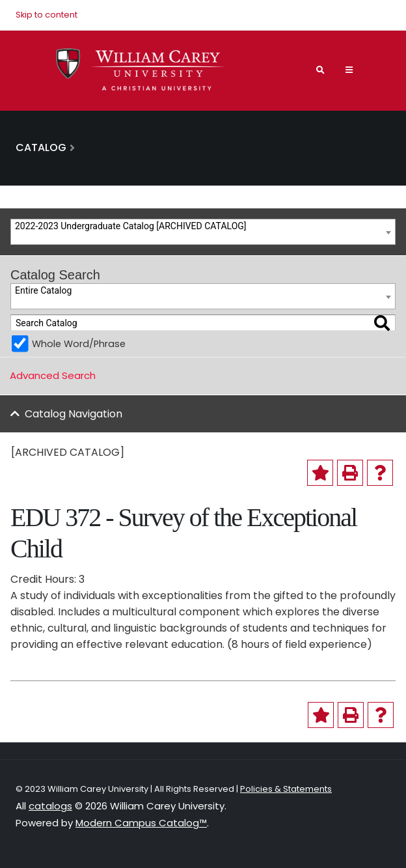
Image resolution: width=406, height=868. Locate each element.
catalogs (50, 806)
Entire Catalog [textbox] (43, 290)
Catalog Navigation (74, 414)
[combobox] (203, 232)
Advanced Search (53, 375)
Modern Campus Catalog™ (141, 823)
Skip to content (47, 15)
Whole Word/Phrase (79, 344)
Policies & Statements (286, 789)
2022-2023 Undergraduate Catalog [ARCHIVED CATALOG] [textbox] (131, 226)
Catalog (41, 147)
